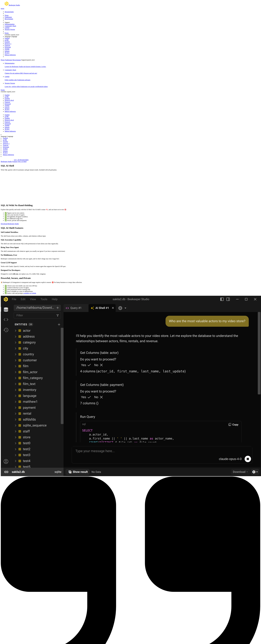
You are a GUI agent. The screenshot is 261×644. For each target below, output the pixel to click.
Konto (7, 33)
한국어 (7, 53)
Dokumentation (10, 24)
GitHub (7, 28)
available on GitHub (30, 293)
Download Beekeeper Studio (10, 224)
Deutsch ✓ (8, 44)
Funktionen (8, 17)
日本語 (7, 49)
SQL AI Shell (22, 162)
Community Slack (10, 26)
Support (7, 22)
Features (15, 162)
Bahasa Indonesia (10, 55)
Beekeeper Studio (6, 162)
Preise (7, 15)
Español (7, 42)
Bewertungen (9, 19)
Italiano (7, 51)
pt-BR (7, 40)
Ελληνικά (8, 47)
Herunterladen (9, 12)
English (7, 38)
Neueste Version (10, 29)
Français (7, 45)
